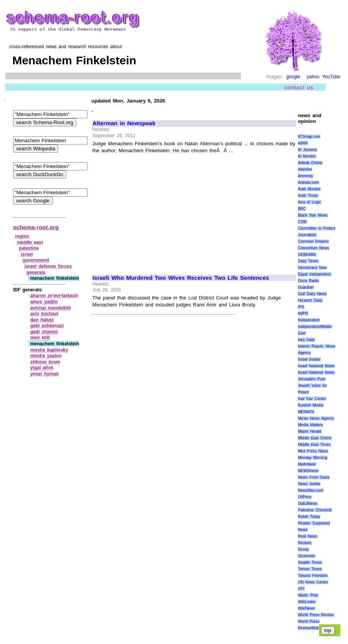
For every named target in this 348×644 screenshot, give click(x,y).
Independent (309, 320)
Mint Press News (313, 451)
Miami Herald (310, 431)
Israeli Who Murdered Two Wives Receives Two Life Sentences (181, 278)
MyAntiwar (307, 464)
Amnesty (305, 176)
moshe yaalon (46, 356)
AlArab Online (310, 163)
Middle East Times (314, 445)
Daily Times (308, 261)
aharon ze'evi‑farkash (54, 296)
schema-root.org (36, 227)
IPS (301, 307)
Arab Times (308, 196)
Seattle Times (310, 562)
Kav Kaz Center (312, 399)
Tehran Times (310, 569)
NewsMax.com (311, 490)
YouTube (331, 77)
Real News (308, 536)
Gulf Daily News (312, 294)
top (328, 630)
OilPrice (305, 497)
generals (36, 272)
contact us (299, 87)
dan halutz (42, 320)
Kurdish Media (311, 405)
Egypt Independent (314, 274)
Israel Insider (309, 359)
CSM (302, 222)
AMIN (303, 143)
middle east (30, 242)
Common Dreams (313, 241)
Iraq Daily (306, 340)
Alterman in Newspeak (124, 123)
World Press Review (316, 615)
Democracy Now (312, 268)
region (22, 236)
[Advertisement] (157, 211)
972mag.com (309, 137)
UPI (301, 589)
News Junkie (309, 484)
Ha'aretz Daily (310, 300)
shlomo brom (45, 362)
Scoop (303, 549)
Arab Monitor (309, 189)
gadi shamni (44, 332)
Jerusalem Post (312, 379)
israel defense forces (48, 266)
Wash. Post (308, 595)
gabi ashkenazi (47, 326)
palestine (29, 248)
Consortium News (314, 248)
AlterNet (305, 169)
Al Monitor (307, 156)
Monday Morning (313, 458)
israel (27, 254)
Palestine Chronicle (315, 510)
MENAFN (306, 412)
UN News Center (313, 582)
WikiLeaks (307, 602)
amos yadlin (44, 302)
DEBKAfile (307, 255)
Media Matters (310, 425)
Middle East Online (315, 438)
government (36, 260)
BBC (302, 209)
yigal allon (42, 368)
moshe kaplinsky (49, 350)
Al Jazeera (307, 150)
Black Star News (313, 215)
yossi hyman (44, 374)
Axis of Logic (309, 202)
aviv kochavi (44, 314)
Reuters (305, 543)
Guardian (306, 287)
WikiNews (306, 608)
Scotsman (306, 556)
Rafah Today (309, 517)
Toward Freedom (313, 576)
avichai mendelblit (50, 308)
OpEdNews (308, 504)
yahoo (313, 77)
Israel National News (316, 366)
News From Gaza (314, 477)
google (293, 77)
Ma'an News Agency (316, 418)
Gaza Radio (308, 281)
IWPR (303, 314)
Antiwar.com (308, 182)
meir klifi (40, 338)
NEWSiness (308, 471)
